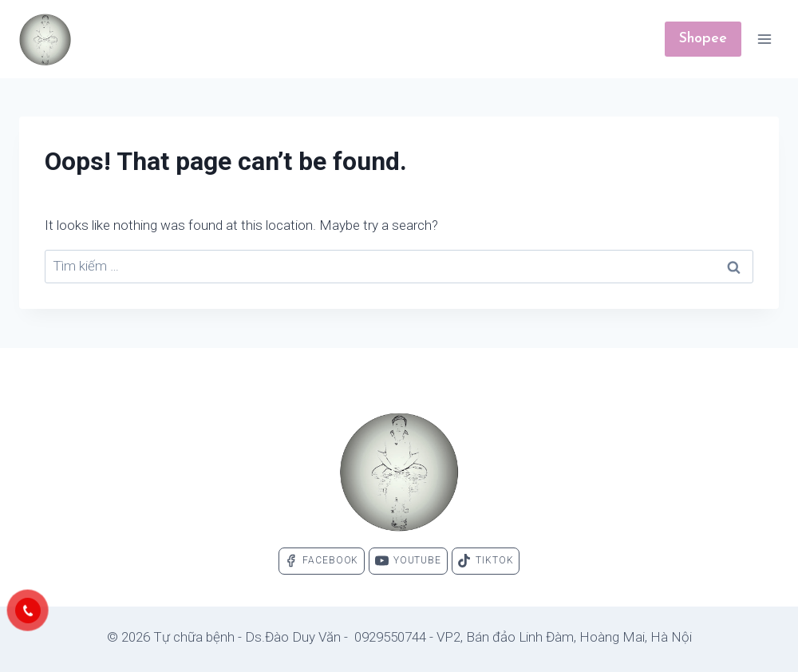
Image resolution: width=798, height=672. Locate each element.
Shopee (703, 39)
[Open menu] (764, 39)
